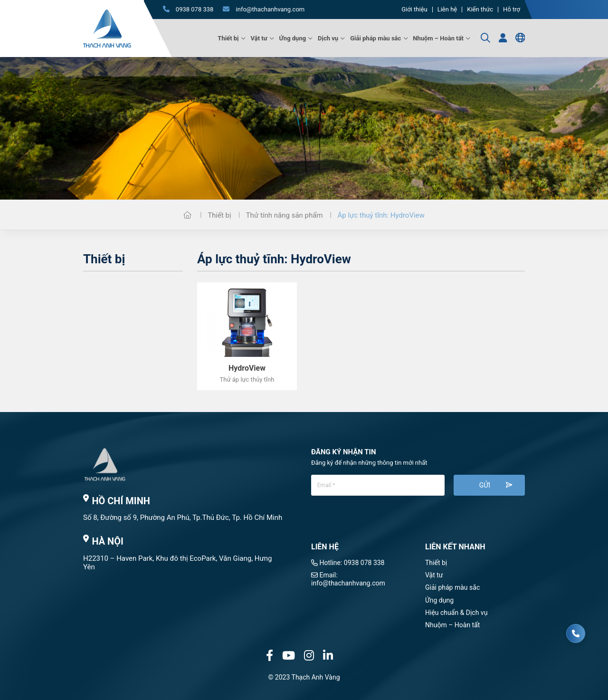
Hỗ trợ (512, 10)
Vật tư (259, 38)
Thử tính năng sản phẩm (285, 215)
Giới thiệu (414, 10)
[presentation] (383, 523)
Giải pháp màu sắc (375, 38)
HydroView (247, 368)
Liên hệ (447, 10)
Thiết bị (228, 38)
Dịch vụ (328, 38)
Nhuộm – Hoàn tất (438, 38)
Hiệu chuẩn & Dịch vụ (456, 613)
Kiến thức (480, 10)
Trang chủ (187, 215)
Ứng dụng (293, 38)
